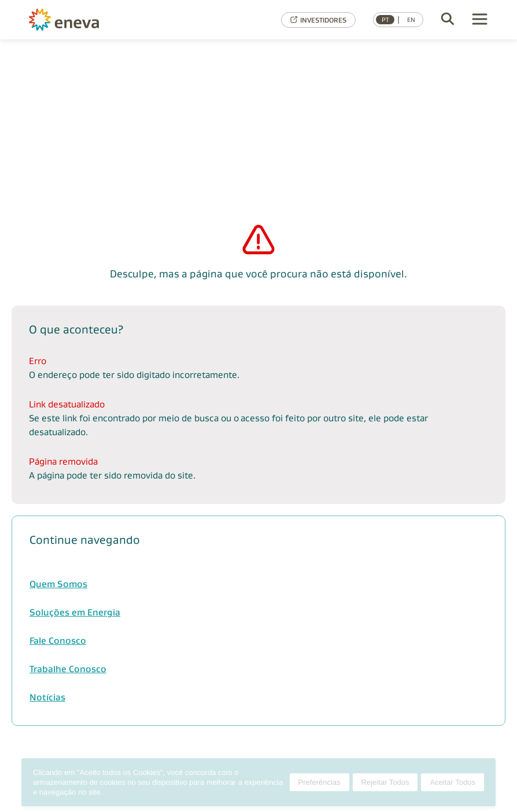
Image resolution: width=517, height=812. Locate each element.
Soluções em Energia (75, 612)
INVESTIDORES (318, 20)
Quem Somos (58, 584)
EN (411, 20)
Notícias (47, 697)
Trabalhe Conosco (68, 669)
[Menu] (480, 20)
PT (385, 20)
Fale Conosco (58, 641)
